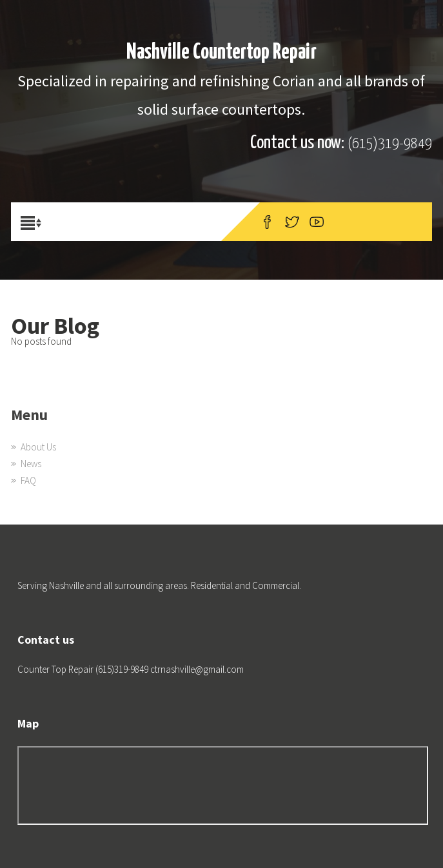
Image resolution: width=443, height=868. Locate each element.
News (31, 464)
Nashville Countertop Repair (221, 53)
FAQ (28, 480)
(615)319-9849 (390, 144)
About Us (38, 447)
